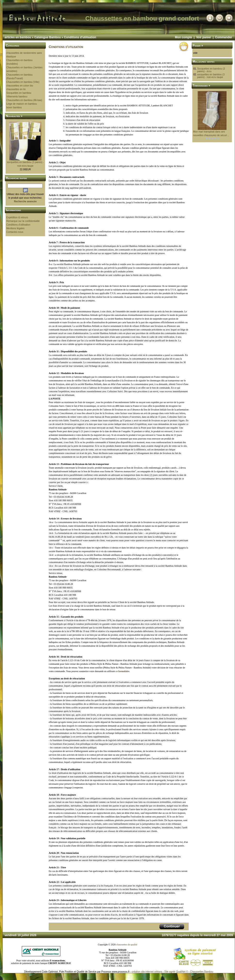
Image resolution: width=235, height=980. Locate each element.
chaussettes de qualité (127, 945)
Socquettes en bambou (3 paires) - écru (211, 70)
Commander (224, 37)
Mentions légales (15, 228)
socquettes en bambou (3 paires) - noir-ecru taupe (211, 76)
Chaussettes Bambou (202, 972)
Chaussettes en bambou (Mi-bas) (24, 100)
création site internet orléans (147, 972)
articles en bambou (18, 37)
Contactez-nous (15, 232)
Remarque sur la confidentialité (23, 221)
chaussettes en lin (16, 89)
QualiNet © (182, 972)
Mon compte (184, 37)
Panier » (198, 46)
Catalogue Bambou (47, 37)
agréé (172, 972)
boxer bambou (14, 107)
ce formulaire (122, 671)
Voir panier (204, 37)
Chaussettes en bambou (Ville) (23, 82)
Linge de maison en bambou (22, 104)
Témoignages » (201, 86)
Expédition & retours (17, 217)
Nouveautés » (14, 116)
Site (166, 972)
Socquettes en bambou (19, 93)
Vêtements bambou (17, 97)
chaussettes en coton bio (20, 86)
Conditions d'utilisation (80, 37)
